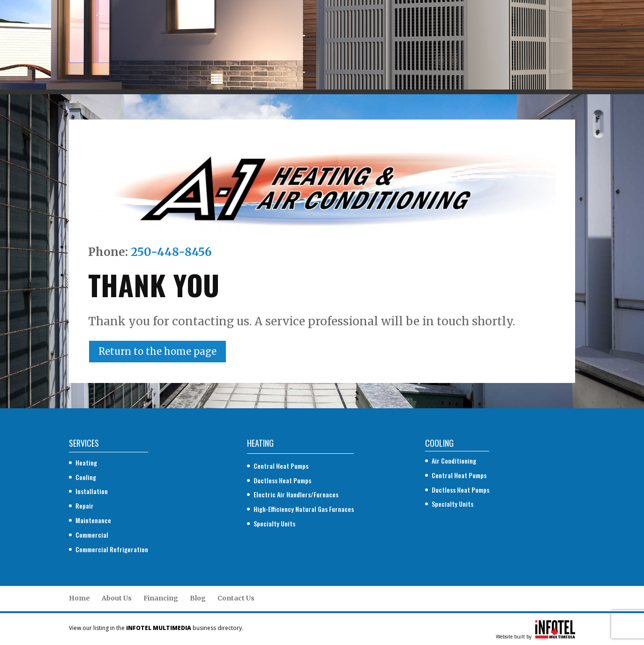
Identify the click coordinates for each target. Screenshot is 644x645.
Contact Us (236, 598)
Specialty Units (274, 523)
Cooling (86, 477)
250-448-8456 (171, 252)
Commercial (92, 535)
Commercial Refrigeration (112, 549)
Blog (198, 598)
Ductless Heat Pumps (282, 480)
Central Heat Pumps (281, 466)
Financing (161, 598)
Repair (85, 506)
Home (79, 598)
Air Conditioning (454, 461)
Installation (92, 491)
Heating (86, 462)
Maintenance (93, 520)
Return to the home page (157, 351)
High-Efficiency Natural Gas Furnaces (304, 509)
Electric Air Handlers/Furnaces (296, 494)
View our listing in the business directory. (156, 628)
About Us (117, 598)
